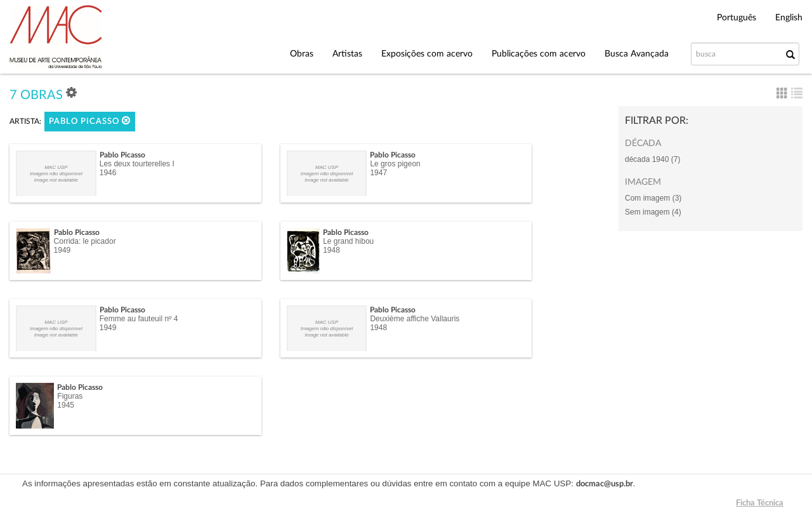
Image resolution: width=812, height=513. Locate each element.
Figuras (70, 396)
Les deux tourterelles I (137, 164)
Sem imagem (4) (653, 212)
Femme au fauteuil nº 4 (139, 319)
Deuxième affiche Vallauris (415, 319)
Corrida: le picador (85, 241)
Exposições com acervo (427, 54)
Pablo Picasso (90, 121)
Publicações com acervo (539, 54)
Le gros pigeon (395, 164)
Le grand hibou (348, 241)
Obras (302, 54)
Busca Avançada (637, 54)
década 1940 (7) (652, 159)
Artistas (347, 54)
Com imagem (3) (653, 198)
